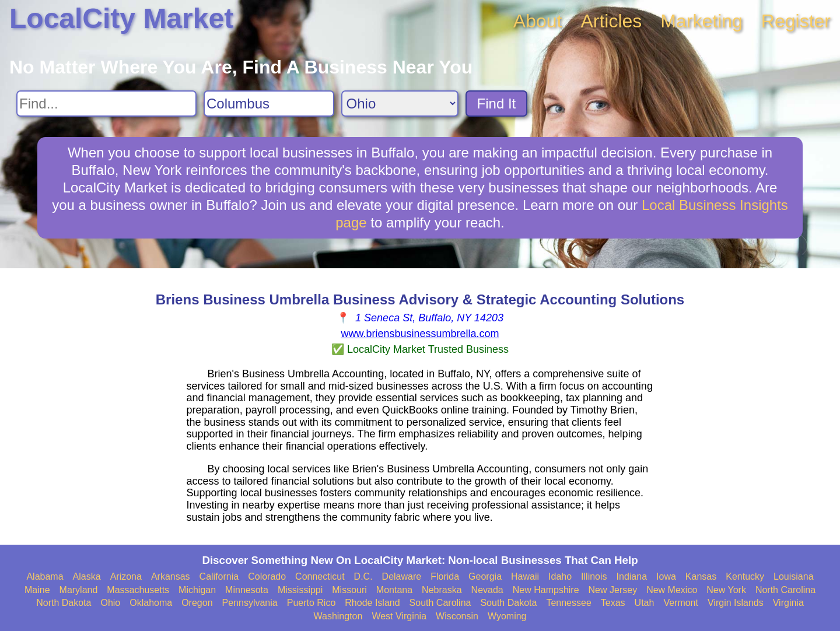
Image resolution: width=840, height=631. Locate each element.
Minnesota (247, 590)
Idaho (560, 576)
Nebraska (442, 590)
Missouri (349, 590)
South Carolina (440, 603)
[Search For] (106, 104)
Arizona (126, 576)
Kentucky (745, 576)
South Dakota (508, 603)
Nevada (487, 590)
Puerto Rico (311, 603)
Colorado (267, 576)
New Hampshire (546, 590)
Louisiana (794, 576)
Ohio (110, 603)
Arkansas (171, 576)
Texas (613, 603)
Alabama (45, 576)
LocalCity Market (121, 18)
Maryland (79, 590)
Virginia (788, 603)
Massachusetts (138, 590)
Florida (445, 576)
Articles (611, 21)
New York (726, 590)
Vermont (681, 603)
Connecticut (320, 576)
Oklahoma (151, 603)
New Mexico (672, 590)
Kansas (701, 576)
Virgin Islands (736, 603)
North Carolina (785, 590)
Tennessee (568, 603)
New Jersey (613, 590)
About (538, 21)
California (219, 576)
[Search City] (269, 104)
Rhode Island (372, 603)
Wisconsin (457, 616)
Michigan (197, 590)
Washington (338, 616)
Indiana (632, 576)
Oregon (197, 603)
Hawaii (525, 576)
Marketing (701, 21)
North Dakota (64, 603)
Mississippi (300, 590)
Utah (645, 603)
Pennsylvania (250, 603)
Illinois (594, 576)
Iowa (666, 576)
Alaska (87, 576)
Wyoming (507, 616)
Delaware (402, 576)
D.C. (363, 576)
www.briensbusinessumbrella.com (420, 334)
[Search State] (400, 104)
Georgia (485, 576)
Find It (497, 104)
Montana (394, 590)
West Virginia (399, 616)
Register (796, 21)
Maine (37, 590)
